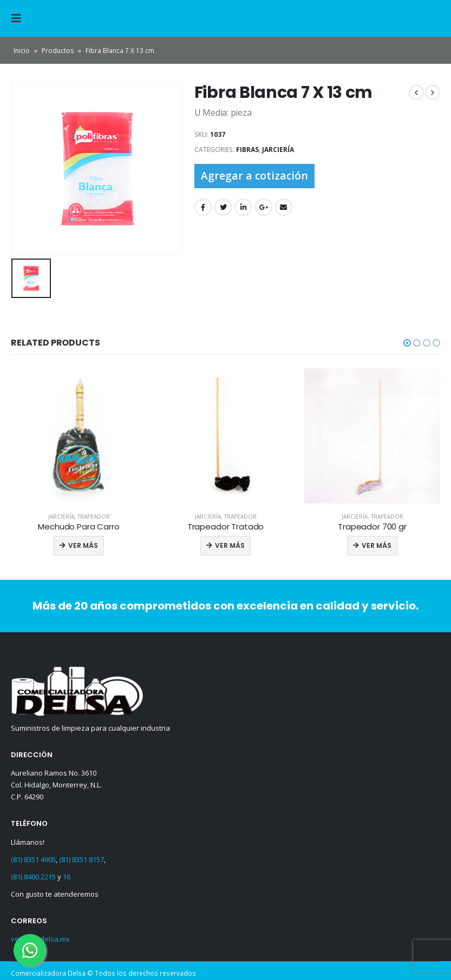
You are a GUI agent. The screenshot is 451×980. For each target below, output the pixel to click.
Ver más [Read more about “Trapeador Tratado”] (230, 544)
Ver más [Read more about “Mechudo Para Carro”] (83, 544)
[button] (407, 341)
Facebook (203, 207)
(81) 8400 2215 (33, 874)
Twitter (223, 207)
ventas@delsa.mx (40, 937)
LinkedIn (243, 207)
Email (284, 207)
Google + (264, 207)
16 (67, 874)
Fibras (247, 150)
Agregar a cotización (254, 176)
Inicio (22, 51)
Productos (58, 51)
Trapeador (94, 514)
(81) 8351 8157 (81, 857)
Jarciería (278, 150)
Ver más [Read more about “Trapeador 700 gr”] (377, 544)
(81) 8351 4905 (33, 857)
